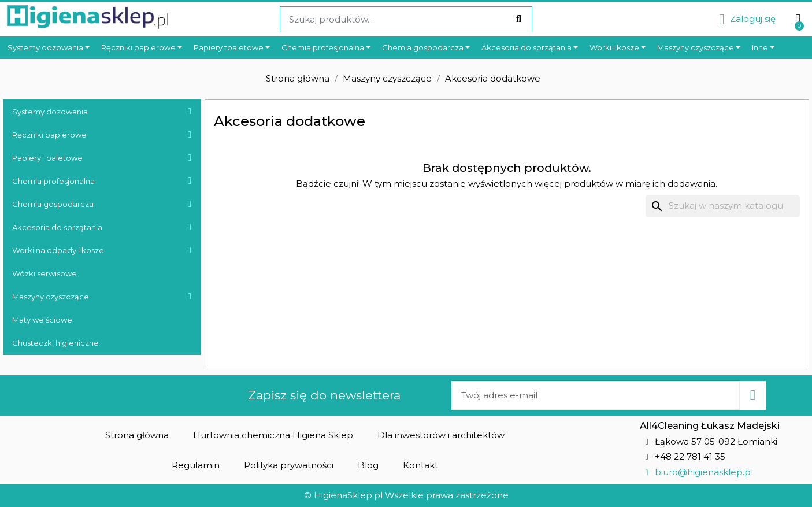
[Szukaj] (723, 206)
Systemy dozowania (102, 112)
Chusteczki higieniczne (55, 343)
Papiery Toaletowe (102, 158)
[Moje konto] (747, 19)
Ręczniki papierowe (102, 135)
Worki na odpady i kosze (102, 250)
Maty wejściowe (42, 320)
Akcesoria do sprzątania (102, 227)
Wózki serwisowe (45, 273)
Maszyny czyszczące (102, 297)
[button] (137, 435)
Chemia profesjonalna (102, 181)
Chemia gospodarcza (102, 204)
